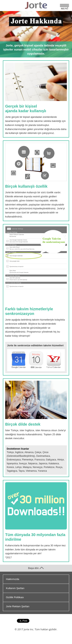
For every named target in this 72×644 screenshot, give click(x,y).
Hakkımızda (13, 579)
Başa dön (36, 568)
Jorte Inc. (29, 629)
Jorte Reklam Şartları (18, 606)
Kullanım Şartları (15, 588)
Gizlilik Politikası (15, 597)
